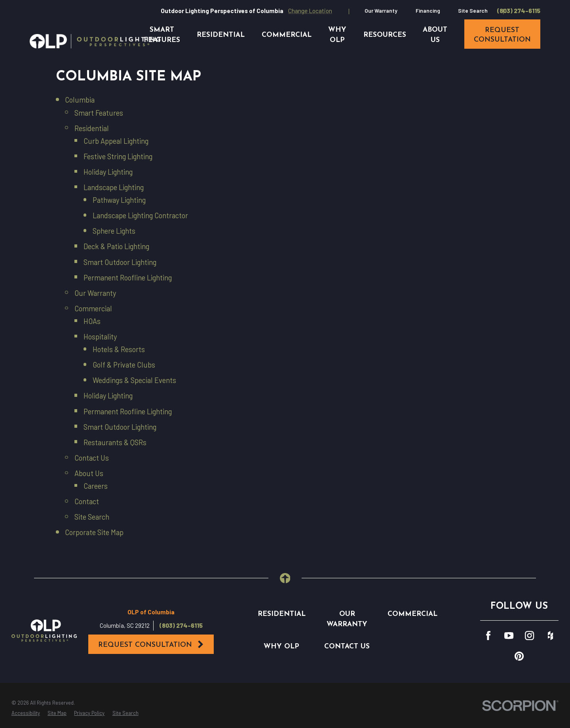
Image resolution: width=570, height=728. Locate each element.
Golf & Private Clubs (124, 365)
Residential (92, 128)
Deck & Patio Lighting (116, 246)
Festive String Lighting (118, 156)
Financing (428, 10)
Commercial (93, 309)
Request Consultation (151, 644)
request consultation (502, 35)
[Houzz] (550, 636)
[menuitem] (26, 713)
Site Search (473, 10)
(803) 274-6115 (519, 11)
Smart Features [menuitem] (162, 35)
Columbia (80, 100)
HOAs (92, 321)
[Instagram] (529, 636)
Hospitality (100, 337)
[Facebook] (488, 636)
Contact (87, 501)
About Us (89, 473)
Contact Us (92, 458)
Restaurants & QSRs (115, 442)
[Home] (95, 41)
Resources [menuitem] (385, 35)
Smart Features (99, 113)
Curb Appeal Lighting (116, 141)
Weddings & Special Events (134, 380)
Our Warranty (381, 10)
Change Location (310, 11)
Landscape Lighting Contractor (140, 215)
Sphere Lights (114, 231)
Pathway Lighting (119, 200)
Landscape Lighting (114, 187)
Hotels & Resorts (119, 349)
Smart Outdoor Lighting (120, 262)
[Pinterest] (519, 656)
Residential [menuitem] (221, 35)
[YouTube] (509, 636)
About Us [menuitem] (435, 35)
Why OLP (281, 647)
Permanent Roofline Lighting (128, 278)
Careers (96, 486)
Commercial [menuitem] (287, 35)
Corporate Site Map (94, 532)
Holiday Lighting (108, 172)
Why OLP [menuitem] (337, 35)
